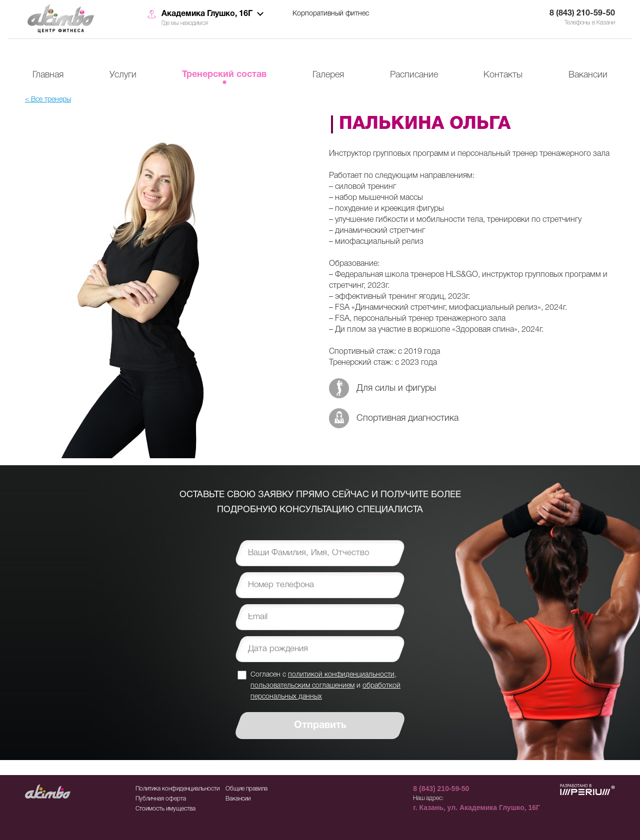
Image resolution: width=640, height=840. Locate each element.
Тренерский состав (224, 75)
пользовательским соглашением (302, 686)
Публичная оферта (161, 799)
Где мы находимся (185, 23)
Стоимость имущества (165, 809)
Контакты (503, 75)
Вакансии (588, 75)
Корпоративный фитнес (331, 14)
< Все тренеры (48, 100)
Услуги (123, 75)
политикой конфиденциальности (341, 675)
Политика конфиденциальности (177, 789)
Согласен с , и (325, 685)
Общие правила (246, 789)
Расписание (414, 75)
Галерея (328, 75)
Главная (48, 75)
